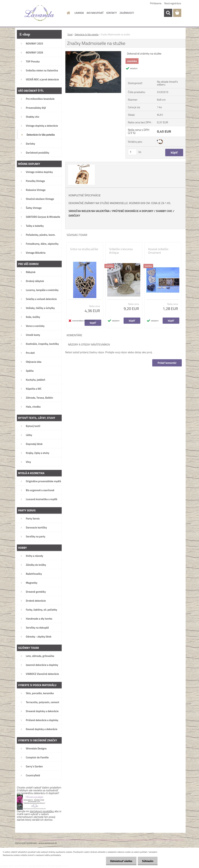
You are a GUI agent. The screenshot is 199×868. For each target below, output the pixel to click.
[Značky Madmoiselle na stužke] (93, 53)
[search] (168, 13)
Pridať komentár (167, 363)
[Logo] (39, 13)
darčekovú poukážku (42, 811)
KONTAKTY (112, 13)
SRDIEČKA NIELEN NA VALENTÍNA (89, 211)
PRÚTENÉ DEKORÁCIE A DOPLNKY (133, 211)
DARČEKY (74, 216)
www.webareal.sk (48, 843)
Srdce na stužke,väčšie (84, 249)
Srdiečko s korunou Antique (121, 251)
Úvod (70, 34)
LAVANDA (79, 13)
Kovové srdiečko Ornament (158, 251)
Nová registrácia (173, 3)
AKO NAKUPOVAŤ (95, 13)
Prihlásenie (156, 3)
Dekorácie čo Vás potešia (87, 34)
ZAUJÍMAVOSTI (127, 13)
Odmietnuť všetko (121, 861)
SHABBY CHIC (164, 211)
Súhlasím (147, 861)
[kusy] (132, 152)
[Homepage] (68, 13)
